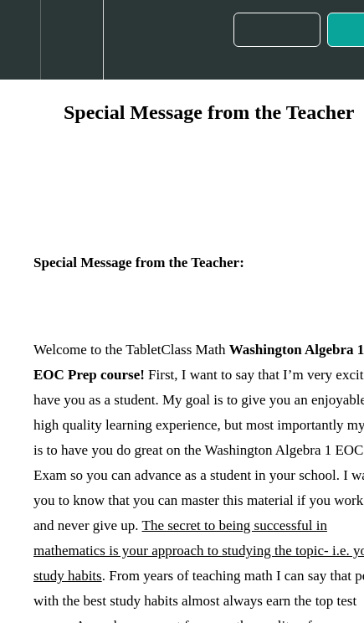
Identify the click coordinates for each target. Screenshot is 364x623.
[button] (20, 40)
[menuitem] (72, 40)
